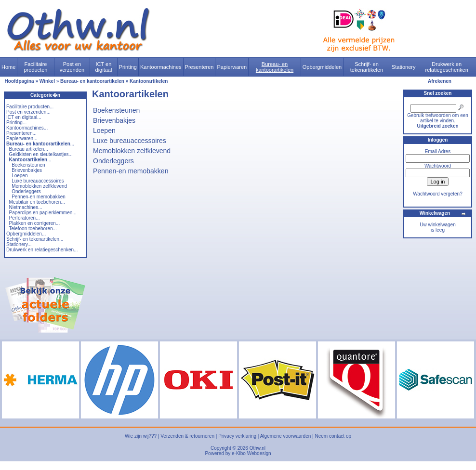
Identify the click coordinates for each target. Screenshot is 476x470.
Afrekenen (440, 81)
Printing (128, 67)
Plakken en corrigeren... (35, 223)
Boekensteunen (28, 165)
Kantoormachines (161, 67)
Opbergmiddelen (322, 67)
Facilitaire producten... (30, 107)
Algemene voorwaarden (286, 436)
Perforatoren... (25, 218)
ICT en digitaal (104, 67)
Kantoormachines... (27, 128)
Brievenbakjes (27, 170)
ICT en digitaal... (24, 117)
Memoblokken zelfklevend (39, 186)
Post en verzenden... (28, 112)
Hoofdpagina (20, 81)
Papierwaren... (22, 138)
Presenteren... (21, 133)
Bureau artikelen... (29, 149)
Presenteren (199, 67)
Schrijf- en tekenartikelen (367, 67)
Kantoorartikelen (149, 81)
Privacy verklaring (237, 436)
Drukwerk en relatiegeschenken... (42, 250)
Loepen (20, 176)
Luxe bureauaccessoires (38, 181)
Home (8, 67)
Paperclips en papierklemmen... (43, 213)
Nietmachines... (26, 207)
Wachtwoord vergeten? (437, 194)
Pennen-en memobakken (39, 197)
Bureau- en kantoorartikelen (275, 67)
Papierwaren (232, 67)
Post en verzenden (72, 67)
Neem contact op (333, 436)
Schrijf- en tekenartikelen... (35, 239)
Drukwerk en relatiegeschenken (447, 67)
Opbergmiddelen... (26, 234)
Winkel (47, 81)
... (40, 144)
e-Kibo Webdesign (251, 453)
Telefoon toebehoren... (33, 228)
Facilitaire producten (35, 67)
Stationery (404, 67)
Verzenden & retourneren (187, 436)
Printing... (16, 123)
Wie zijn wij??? (141, 436)
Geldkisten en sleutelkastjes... (41, 154)
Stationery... (19, 244)
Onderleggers (26, 191)
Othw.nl (258, 448)
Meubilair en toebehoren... (37, 202)
